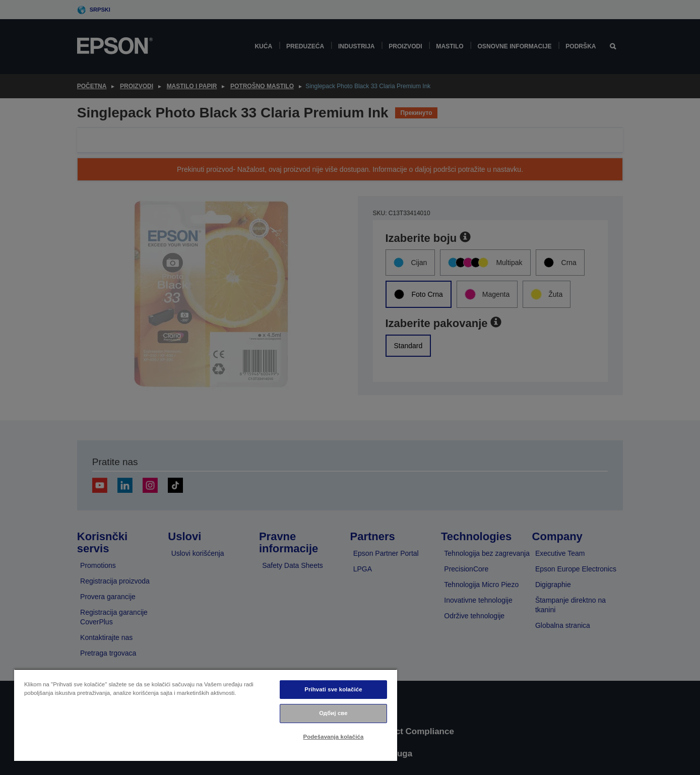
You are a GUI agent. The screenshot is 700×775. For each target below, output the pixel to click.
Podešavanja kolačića (334, 737)
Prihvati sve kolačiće (333, 689)
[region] (206, 715)
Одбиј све (333, 713)
